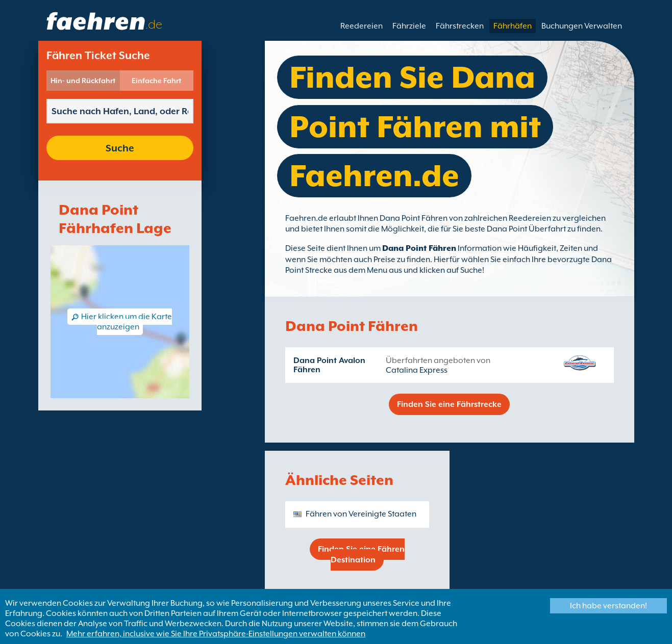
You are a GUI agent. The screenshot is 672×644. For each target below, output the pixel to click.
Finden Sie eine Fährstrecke (449, 404)
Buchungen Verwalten (582, 26)
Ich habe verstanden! (608, 606)
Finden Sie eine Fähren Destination (361, 555)
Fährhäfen (513, 26)
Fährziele (409, 26)
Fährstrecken (460, 26)
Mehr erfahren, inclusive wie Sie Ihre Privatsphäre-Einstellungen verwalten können (216, 634)
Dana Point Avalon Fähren (329, 365)
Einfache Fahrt (156, 81)
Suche (120, 148)
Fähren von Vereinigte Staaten (361, 514)
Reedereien (362, 26)
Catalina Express (417, 370)
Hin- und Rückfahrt (83, 81)
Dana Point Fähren (419, 248)
